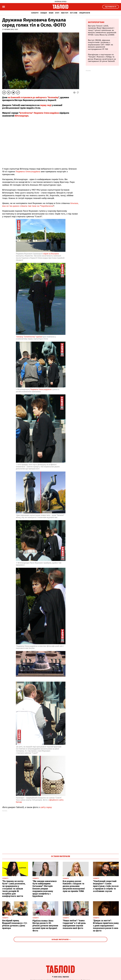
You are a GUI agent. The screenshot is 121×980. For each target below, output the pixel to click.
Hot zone (74, 13)
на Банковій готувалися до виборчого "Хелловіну (33, 97)
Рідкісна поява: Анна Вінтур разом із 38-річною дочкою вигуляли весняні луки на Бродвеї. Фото (45, 926)
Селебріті (35, 13)
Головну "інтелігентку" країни (29, 337)
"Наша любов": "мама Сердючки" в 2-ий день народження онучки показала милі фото (74, 924)
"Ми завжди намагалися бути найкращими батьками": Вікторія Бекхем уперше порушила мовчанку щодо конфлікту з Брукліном (45, 889)
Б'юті (57, 13)
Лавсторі (65, 13)
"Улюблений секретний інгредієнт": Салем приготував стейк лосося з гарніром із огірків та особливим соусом (106, 886)
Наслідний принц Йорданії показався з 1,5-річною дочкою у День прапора (15, 924)
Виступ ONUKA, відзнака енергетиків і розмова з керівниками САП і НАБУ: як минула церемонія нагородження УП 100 (100, 45)
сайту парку (46, 807)
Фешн (51, 13)
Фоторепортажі (96, 22)
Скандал (44, 13)
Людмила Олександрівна (28, 172)
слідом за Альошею (51, 254)
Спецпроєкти (85, 13)
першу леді (46, 105)
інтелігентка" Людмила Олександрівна (39, 113)
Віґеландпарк (22, 116)
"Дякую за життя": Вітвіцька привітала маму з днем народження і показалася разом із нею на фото (106, 926)
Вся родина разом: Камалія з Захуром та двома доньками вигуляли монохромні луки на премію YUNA (74, 886)
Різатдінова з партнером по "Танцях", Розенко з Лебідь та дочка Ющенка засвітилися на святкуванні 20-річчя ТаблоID (102, 58)
